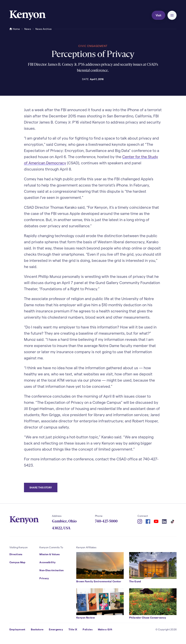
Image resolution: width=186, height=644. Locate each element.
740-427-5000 (106, 521)
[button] (172, 15)
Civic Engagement (93, 46)
